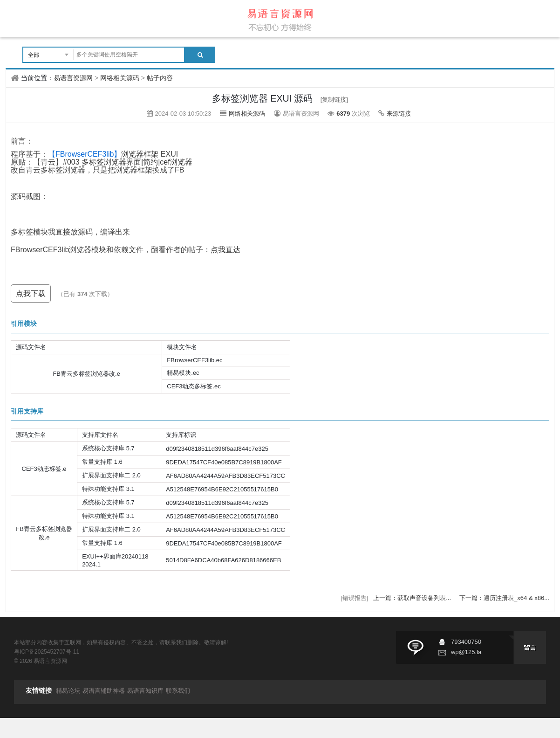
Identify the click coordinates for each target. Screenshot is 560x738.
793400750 (466, 642)
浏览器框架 (103, 154)
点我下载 (31, 293)
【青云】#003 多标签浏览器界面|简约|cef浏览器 (113, 162)
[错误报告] (354, 598)
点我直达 (225, 250)
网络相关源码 (120, 78)
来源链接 (399, 114)
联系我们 (178, 691)
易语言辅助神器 (104, 691)
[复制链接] (334, 100)
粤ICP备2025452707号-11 (47, 652)
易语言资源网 (73, 78)
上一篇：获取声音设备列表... (413, 598)
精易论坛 (68, 691)
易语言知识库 (145, 691)
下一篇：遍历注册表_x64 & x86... (504, 598)
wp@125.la (466, 652)
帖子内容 (160, 78)
